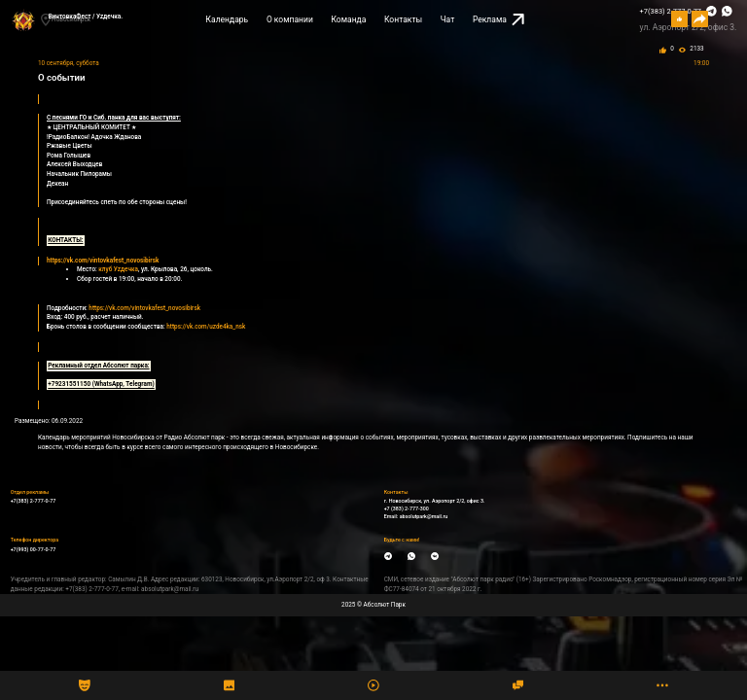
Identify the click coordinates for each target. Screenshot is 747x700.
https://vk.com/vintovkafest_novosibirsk (144, 308)
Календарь (228, 19)
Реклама (498, 20)
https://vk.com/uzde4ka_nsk (206, 327)
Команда (348, 19)
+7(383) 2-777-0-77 (34, 501)
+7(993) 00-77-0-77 (34, 549)
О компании (290, 19)
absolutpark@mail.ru (424, 516)
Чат (448, 19)
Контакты (403, 19)
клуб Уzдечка (118, 269)
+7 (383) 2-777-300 (407, 508)
